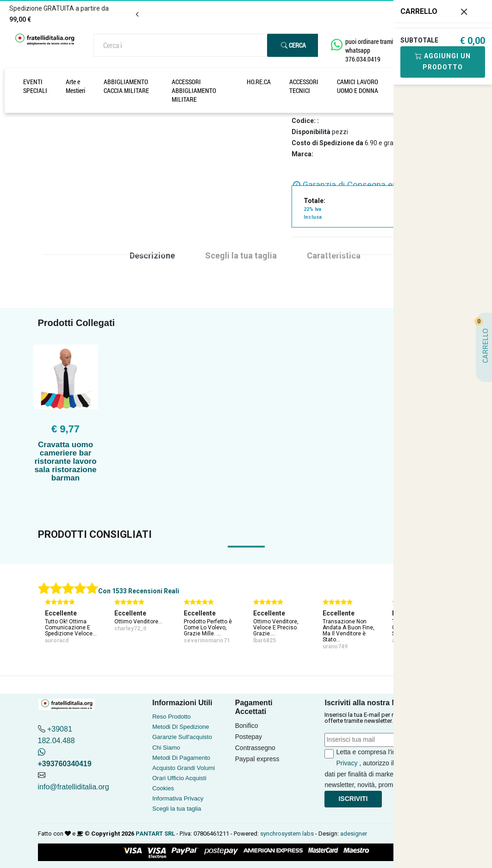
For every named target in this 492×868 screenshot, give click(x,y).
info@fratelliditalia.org (74, 787)
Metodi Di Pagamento (181, 758)
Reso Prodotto (171, 717)
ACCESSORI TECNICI (304, 86)
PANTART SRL (155, 834)
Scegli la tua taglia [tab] (241, 255)
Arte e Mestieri (75, 86)
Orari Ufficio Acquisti (179, 778)
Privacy (347, 763)
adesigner (354, 834)
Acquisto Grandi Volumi (184, 768)
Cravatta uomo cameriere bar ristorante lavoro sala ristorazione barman (65, 461)
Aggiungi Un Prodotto (443, 62)
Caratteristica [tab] (334, 255)
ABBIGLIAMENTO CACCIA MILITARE (126, 86)
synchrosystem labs (287, 834)
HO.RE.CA (259, 82)
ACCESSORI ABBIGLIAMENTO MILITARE (194, 90)
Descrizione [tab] (152, 255)
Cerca (293, 45)
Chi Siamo (166, 748)
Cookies (163, 788)
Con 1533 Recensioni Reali (139, 591)
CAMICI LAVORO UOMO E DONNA (358, 86)
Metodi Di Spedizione (181, 727)
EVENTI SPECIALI (35, 86)
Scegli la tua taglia (177, 809)
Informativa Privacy (178, 798)
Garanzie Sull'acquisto (182, 737)
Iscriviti (353, 799)
